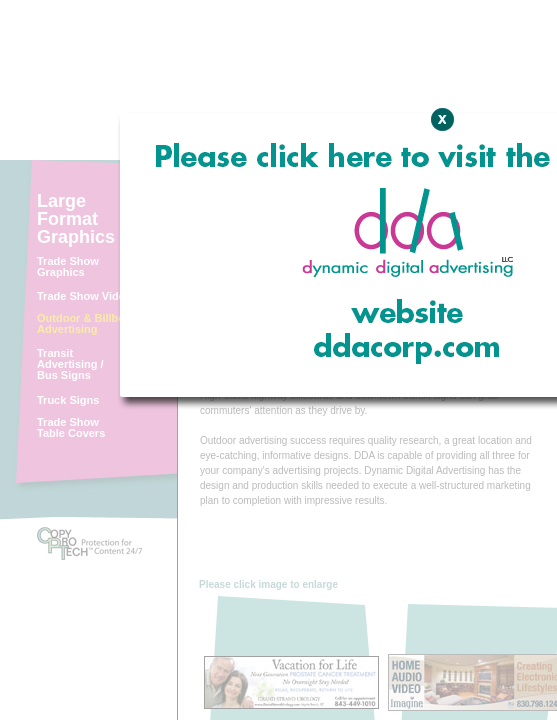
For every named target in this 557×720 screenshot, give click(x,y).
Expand (433, 288)
